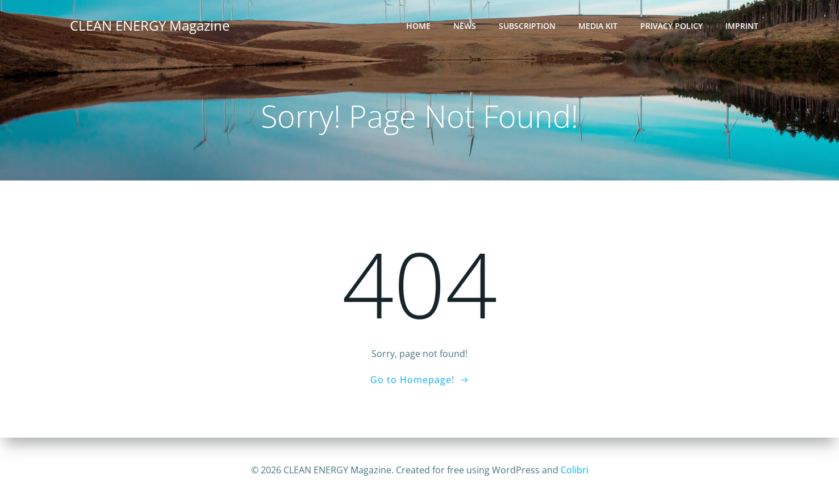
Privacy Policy (671, 26)
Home (418, 26)
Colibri (575, 470)
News (465, 26)
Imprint (742, 26)
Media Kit (598, 26)
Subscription (527, 26)
